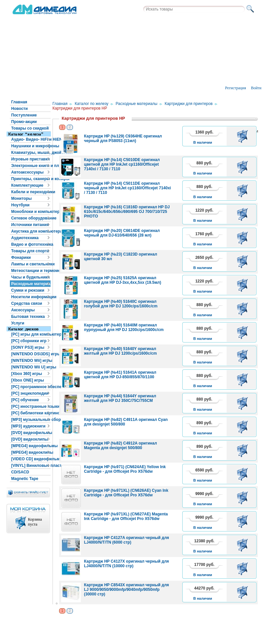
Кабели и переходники (31, 192)
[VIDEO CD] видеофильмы (31, 459)
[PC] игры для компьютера (31, 334)
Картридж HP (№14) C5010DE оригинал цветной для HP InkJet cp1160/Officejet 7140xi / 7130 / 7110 (122, 164)
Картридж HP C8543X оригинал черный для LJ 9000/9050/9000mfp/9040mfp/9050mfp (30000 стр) (127, 590)
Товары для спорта (30, 251)
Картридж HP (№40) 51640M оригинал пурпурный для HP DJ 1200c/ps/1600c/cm (124, 327)
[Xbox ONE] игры (28, 380)
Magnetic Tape (25, 479)
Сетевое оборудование (31, 218)
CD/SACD (20, 472)
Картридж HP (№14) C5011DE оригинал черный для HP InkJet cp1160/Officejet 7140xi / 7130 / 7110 (128, 188)
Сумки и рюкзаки (28, 290)
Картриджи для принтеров (189, 104)
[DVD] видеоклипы (30, 439)
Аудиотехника (25, 238)
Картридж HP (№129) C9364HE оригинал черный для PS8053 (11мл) (123, 138)
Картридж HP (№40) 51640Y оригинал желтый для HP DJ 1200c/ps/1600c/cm (121, 351)
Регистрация (235, 88)
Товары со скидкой (30, 128)
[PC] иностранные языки (31, 406)
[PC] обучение (25, 400)
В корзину (244, 136)
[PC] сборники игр (29, 341)
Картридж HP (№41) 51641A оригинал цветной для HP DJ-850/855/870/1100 (120, 375)
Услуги (18, 323)
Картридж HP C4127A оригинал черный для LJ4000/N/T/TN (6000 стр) (127, 540)
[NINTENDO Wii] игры (31, 361)
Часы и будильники (31, 277)
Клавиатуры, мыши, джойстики (31, 153)
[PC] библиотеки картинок (31, 413)
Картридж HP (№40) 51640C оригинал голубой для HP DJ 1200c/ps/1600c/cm (121, 304)
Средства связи (27, 303)
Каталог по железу (91, 104)
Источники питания (30, 225)
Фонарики (21, 258)
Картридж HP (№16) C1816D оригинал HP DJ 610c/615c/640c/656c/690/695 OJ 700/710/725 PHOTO (127, 212)
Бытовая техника (28, 317)
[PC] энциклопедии (30, 393)
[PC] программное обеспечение (31, 387)
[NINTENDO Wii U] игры (31, 367)
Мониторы (22, 198)
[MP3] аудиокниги (28, 426)
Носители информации (31, 297)
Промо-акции (24, 122)
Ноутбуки (20, 205)
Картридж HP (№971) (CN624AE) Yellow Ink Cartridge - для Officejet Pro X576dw (125, 469)
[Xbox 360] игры (27, 374)
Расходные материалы (31, 284)
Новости (19, 109)
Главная (19, 102)
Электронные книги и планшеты (31, 166)
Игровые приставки (31, 159)
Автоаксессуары (27, 172)
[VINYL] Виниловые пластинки (31, 466)
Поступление (24, 115)
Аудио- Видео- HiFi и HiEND (31, 139)
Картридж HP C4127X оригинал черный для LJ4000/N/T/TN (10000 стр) (127, 564)
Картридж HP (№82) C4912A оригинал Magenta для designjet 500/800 (121, 446)
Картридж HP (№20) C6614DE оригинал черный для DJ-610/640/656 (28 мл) (122, 233)
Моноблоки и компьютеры (31, 212)
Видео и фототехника (31, 244)
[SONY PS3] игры (28, 347)
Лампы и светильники (31, 264)
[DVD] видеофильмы (31, 433)
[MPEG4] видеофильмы (31, 446)
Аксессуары (23, 310)
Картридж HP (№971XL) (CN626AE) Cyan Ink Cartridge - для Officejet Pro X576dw (126, 493)
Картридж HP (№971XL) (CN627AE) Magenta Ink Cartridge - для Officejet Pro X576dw (126, 516)
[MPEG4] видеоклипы (31, 452)
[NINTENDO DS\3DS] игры (31, 354)
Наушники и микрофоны (31, 146)
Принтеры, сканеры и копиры (31, 179)
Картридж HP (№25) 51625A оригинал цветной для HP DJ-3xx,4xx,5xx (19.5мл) (123, 280)
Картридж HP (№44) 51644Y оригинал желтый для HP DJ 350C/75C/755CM (120, 398)
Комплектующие (27, 185)
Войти (256, 88)
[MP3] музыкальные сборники (31, 420)
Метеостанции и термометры (31, 271)
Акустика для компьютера (31, 231)
